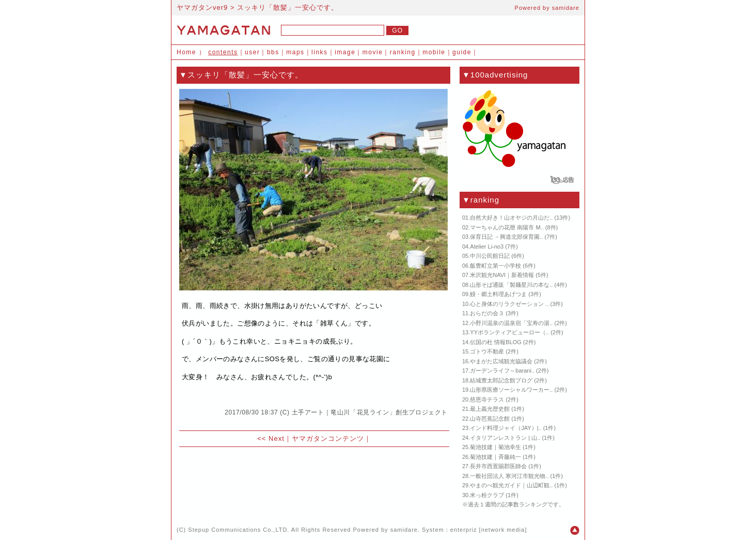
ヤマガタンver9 (202, 7)
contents (223, 52)
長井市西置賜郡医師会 (498, 466)
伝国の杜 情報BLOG (496, 342)
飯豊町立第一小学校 (495, 266)
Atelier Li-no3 (487, 246)
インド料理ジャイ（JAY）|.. (506, 428)
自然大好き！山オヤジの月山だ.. (511, 218)
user (252, 52)
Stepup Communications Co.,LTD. (239, 530)
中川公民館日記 (490, 256)
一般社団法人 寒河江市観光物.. (509, 476)
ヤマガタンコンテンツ (328, 438)
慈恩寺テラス (487, 399)
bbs (273, 52)
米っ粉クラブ (487, 495)
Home (186, 52)
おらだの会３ (487, 313)
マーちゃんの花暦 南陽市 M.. (507, 227)
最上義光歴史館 (490, 409)
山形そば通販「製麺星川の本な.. (511, 285)
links (320, 52)
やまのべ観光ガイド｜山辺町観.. (511, 485)
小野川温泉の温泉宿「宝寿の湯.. (511, 323)
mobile (434, 52)
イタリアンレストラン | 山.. (505, 438)
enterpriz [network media (487, 530)
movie (373, 52)
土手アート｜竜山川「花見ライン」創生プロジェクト (370, 412)
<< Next (271, 438)
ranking (403, 52)
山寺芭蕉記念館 (490, 419)
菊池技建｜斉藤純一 (495, 457)
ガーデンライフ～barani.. (502, 371)
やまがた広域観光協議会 (501, 361)
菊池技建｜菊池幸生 (495, 447)
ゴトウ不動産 (487, 351)
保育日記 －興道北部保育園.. (506, 237)
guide (462, 52)
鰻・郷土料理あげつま (498, 294)
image (345, 52)
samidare (566, 8)
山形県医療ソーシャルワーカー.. (511, 390)
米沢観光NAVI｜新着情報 (502, 275)
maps (295, 52)
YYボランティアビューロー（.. (509, 332)
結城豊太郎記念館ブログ (501, 380)
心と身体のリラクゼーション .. (509, 304)
